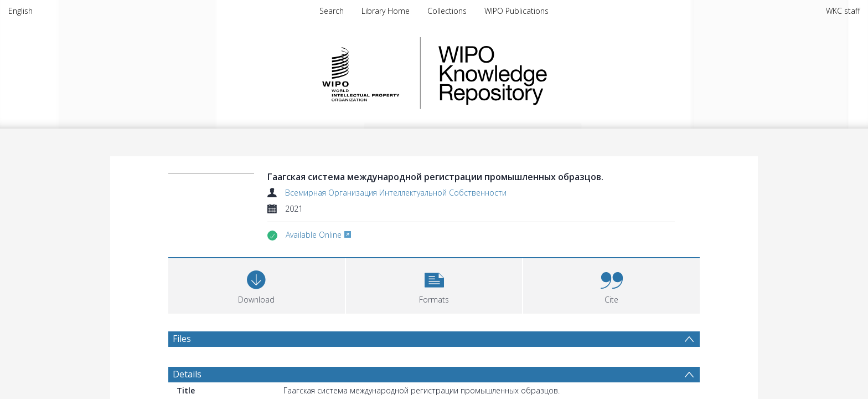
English (20, 11)
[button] (434, 285)
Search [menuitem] (332, 11)
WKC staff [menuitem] (843, 11)
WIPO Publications (516, 11)
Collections (447, 11)
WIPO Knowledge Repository (538, 73)
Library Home (386, 11)
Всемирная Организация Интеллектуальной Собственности (396, 193)
